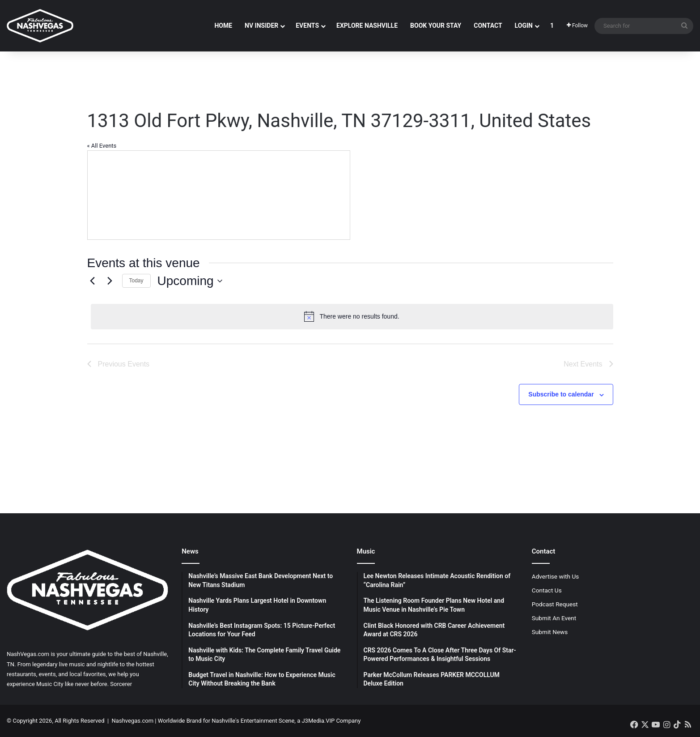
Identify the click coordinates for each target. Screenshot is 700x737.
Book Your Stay (436, 26)
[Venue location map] (219, 195)
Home (223, 26)
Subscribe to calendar (561, 394)
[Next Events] (110, 281)
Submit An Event (554, 618)
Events (307, 26)
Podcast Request (555, 604)
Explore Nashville (367, 26)
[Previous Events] (93, 281)
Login (524, 26)
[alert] (352, 316)
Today (136, 281)
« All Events (102, 146)
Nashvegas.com (133, 721)
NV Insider (261, 26)
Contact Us (547, 590)
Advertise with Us (556, 576)
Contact (488, 26)
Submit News (550, 632)
